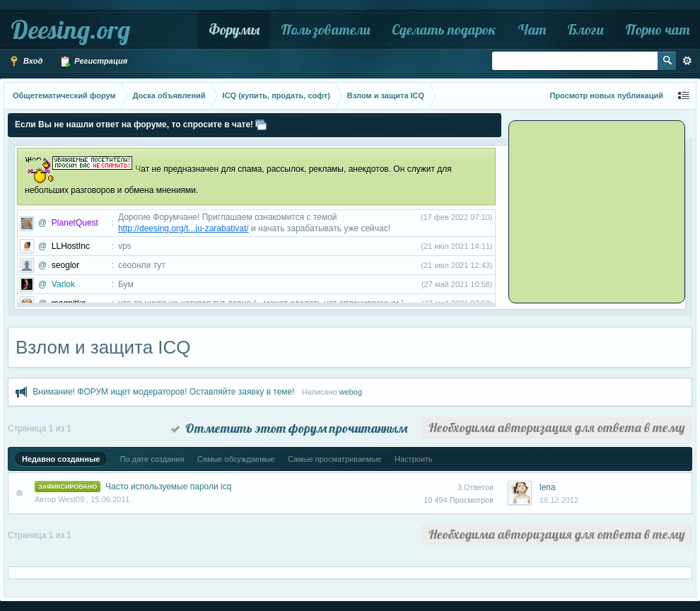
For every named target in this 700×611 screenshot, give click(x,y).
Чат (532, 29)
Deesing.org (70, 29)
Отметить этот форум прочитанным (289, 428)
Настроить (414, 459)
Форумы (234, 29)
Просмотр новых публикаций (606, 95)
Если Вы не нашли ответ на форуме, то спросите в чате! (134, 124)
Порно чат (657, 29)
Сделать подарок (444, 29)
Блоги (585, 29)
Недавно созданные (61, 459)
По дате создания (152, 459)
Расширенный (687, 61)
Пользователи (326, 29)
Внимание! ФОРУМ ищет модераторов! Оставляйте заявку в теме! (163, 392)
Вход (25, 62)
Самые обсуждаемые (236, 459)
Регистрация (93, 62)
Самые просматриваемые (335, 459)
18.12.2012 (559, 500)
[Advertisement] (599, 211)
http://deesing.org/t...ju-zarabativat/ (183, 228)
